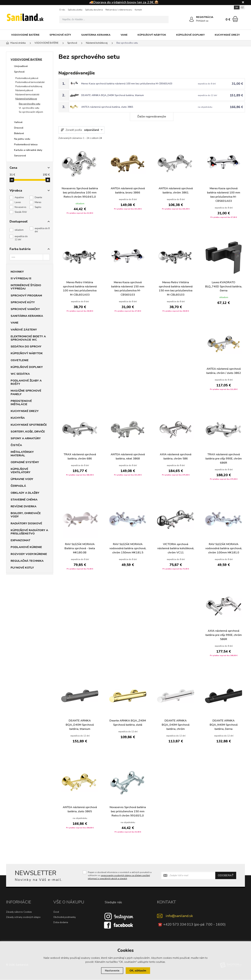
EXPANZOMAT (20, 540)
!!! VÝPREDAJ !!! (21, 279)
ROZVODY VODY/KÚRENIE (29, 554)
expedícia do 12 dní (21, 238)
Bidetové (19, 133)
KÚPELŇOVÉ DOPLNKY (191, 35)
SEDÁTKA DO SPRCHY (26, 347)
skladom (19, 230)
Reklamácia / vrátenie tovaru (119, 10)
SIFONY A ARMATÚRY (26, 438)
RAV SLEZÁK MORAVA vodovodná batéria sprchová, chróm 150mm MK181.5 (128, 549)
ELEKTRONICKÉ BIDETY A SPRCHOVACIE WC (28, 338)
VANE (124, 35)
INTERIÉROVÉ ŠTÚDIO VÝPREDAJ (26, 287)
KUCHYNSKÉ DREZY (227, 35)
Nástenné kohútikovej (26, 99)
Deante (38, 197)
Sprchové (19, 72)
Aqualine (19, 197)
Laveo (18, 202)
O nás (62, 10)
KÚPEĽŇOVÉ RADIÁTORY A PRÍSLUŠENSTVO (29, 532)
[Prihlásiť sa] (192, 19)
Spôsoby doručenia (94, 10)
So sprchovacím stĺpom (31, 112)
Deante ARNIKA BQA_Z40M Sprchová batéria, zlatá (128, 723)
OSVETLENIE (20, 360)
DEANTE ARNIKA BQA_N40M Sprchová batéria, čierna (224, 725)
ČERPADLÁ (18, 486)
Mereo (38, 202)
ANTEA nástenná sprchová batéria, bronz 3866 (128, 191)
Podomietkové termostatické (30, 82)
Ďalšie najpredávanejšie (152, 117)
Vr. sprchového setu (29, 108)
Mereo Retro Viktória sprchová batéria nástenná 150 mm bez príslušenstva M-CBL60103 (176, 289)
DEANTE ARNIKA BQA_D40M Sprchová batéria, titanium (113, 95)
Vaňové (18, 122)
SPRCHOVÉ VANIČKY (25, 309)
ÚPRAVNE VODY (22, 479)
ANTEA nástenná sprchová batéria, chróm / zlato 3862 (224, 371)
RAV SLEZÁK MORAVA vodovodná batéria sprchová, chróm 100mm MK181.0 (224, 549)
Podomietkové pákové (27, 78)
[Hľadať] (165, 19)
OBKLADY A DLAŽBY (25, 493)
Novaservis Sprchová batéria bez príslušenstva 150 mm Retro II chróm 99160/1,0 (128, 812)
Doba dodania (61, 923)
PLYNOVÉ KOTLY (22, 568)
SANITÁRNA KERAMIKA (96, 35)
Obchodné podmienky (65, 917)
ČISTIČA (16, 445)
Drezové (19, 128)
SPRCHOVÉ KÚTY (60, 35)
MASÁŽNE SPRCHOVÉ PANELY (26, 392)
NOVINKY (17, 272)
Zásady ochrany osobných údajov (23, 917)
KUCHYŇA (18, 418)
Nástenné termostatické (27, 95)
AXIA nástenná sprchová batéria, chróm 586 (176, 457)
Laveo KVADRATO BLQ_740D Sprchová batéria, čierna (224, 287)
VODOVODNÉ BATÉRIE (25, 35)
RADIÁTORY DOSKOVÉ (26, 523)
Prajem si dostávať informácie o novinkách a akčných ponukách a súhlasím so (120, 875)
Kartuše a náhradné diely (28, 150)
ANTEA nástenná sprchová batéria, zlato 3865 (107, 107)
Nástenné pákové (24, 90)
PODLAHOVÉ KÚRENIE (26, 547)
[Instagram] (119, 916)
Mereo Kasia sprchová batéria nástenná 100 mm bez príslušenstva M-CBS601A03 (127, 84)
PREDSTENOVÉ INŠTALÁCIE (21, 403)
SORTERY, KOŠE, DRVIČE (28, 432)
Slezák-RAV (21, 212)
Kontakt (138, 10)
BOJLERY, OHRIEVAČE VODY (26, 515)
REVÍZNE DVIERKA (24, 506)
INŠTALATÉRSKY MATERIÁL (22, 454)
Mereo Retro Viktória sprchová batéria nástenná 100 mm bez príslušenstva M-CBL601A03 (80, 289)
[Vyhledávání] (114, 19)
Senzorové (20, 156)
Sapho (38, 207)
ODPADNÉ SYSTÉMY (25, 462)
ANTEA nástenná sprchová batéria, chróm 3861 (176, 191)
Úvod (56, 912)
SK (237, 7)
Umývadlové (21, 66)
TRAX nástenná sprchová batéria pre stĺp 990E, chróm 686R (224, 459)
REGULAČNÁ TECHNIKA (27, 561)
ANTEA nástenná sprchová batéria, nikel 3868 (128, 457)
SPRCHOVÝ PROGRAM (26, 296)
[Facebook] (119, 925)
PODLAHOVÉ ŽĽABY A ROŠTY (26, 382)
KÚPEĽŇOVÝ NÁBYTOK (152, 35)
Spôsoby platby (75, 10)
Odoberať (226, 875)
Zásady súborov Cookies (19, 912)
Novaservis (20, 207)
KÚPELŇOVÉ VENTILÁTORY (21, 471)
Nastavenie (112, 971)
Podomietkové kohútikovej (29, 86)
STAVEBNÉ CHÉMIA (24, 500)
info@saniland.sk (179, 916)
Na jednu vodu (22, 139)
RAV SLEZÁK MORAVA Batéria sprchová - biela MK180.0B (80, 549)
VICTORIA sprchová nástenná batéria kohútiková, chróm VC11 (176, 549)
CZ (242, 7)
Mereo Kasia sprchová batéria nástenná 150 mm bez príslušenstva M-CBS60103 (128, 289)
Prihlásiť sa (202, 21)
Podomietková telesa (26, 144)
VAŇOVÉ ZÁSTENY (24, 330)
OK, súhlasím (138, 971)
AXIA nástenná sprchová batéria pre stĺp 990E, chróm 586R (224, 635)
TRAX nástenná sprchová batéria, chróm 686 (80, 457)
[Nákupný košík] (235, 19)
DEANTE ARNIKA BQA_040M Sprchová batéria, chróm (176, 725)
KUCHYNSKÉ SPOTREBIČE (29, 425)
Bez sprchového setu (30, 104)
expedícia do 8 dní (42, 230)
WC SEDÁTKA (20, 374)
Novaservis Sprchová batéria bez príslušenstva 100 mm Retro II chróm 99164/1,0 (80, 193)
